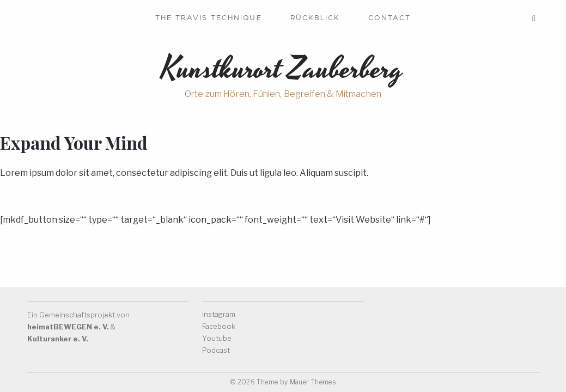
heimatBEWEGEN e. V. (68, 327)
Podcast (216, 350)
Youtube (217, 338)
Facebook (219, 326)
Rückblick (315, 18)
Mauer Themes (313, 382)
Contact (389, 18)
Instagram (219, 314)
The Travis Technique (209, 18)
